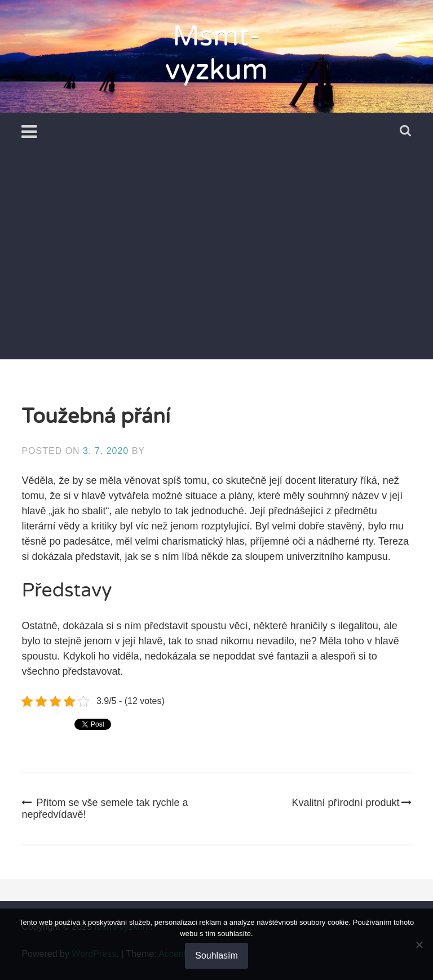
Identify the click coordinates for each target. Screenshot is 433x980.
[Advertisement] (217, 275)
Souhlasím (216, 955)
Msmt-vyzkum (216, 53)
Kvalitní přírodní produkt (352, 803)
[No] (419, 945)
